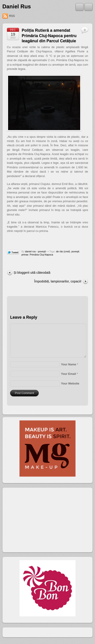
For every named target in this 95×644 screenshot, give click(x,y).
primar (25, 255)
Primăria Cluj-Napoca (41, 255)
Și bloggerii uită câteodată (32, 273)
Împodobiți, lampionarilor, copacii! (58, 281)
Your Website (70, 383)
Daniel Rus (17, 6)
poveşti (42, 251)
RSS (12, 16)
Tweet (13, 253)
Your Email (68, 374)
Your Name (68, 364)
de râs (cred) (63, 251)
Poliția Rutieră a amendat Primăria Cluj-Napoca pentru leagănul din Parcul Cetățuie (49, 36)
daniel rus (30, 251)
